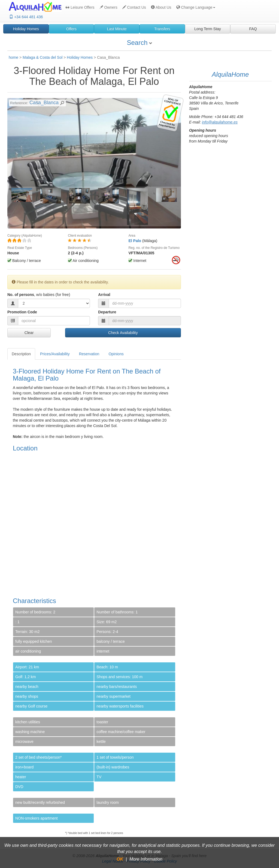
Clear (29, 333)
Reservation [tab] (89, 354)
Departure (107, 312)
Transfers (162, 29)
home (13, 57)
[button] (195, 7)
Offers (71, 29)
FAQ (253, 29)
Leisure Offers (80, 7)
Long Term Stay (208, 29)
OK (120, 859)
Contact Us (134, 7)
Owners (108, 7)
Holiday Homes (26, 29)
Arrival (104, 295)
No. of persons (39, 295)
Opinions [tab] (116, 354)
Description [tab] (21, 354)
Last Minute (117, 29)
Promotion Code (22, 312)
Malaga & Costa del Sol (43, 57)
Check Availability (123, 333)
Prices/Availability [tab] (55, 354)
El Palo (135, 241)
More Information (146, 859)
